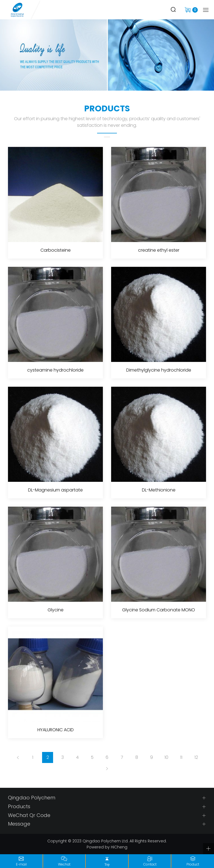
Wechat (64, 864)
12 (196, 757)
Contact (150, 864)
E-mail (21, 864)
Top (107, 864)
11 (181, 757)
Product (193, 864)
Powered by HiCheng (107, 847)
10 (166, 757)
